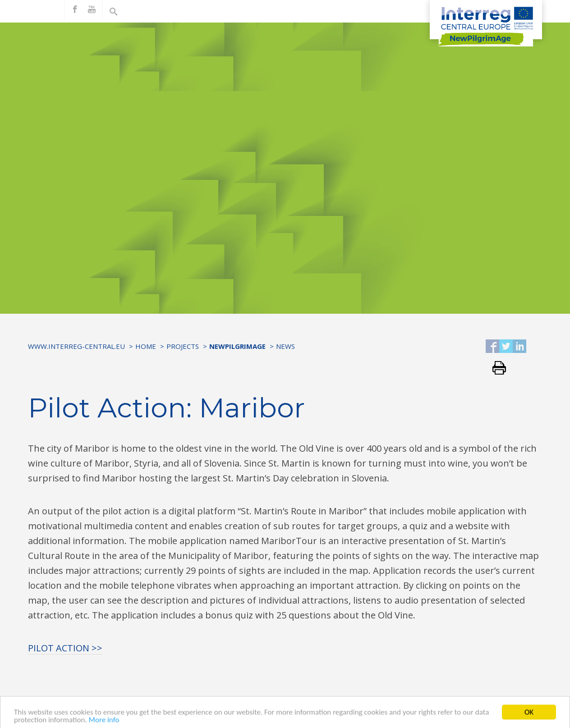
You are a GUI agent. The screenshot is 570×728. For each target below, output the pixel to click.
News (285, 346)
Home (146, 346)
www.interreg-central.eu (76, 346)
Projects (183, 346)
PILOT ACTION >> (65, 648)
